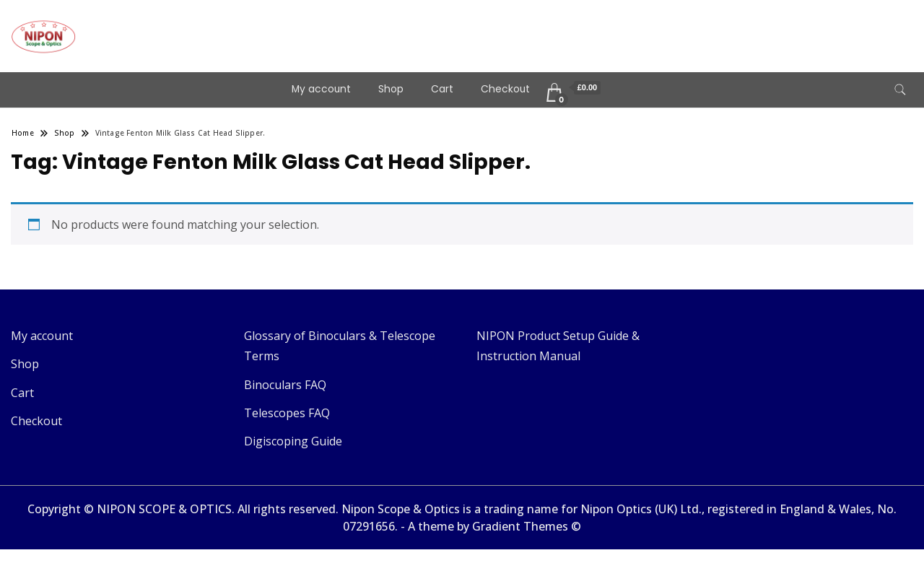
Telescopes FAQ (287, 413)
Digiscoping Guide (293, 441)
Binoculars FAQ (285, 385)
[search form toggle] (900, 90)
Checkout (505, 89)
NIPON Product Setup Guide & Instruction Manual (558, 346)
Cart (442, 89)
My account (321, 89)
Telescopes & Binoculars (197, 26)
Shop (391, 89)
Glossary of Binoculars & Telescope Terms (340, 346)
